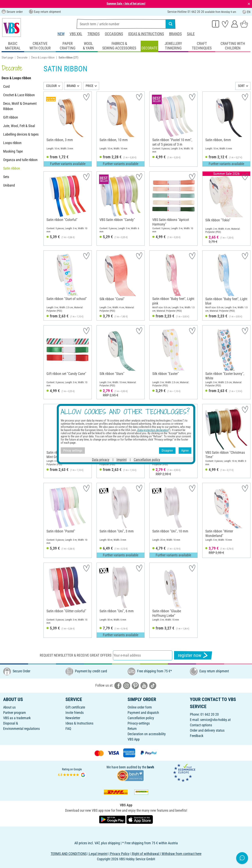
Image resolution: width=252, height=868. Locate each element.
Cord (6, 86)
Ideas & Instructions (146, 34)
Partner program (15, 713)
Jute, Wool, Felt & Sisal (19, 126)
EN (246, 12)
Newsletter (73, 718)
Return (132, 729)
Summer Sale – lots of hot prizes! (126, 4)
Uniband (9, 185)
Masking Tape (13, 151)
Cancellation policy (141, 718)
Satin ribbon (12, 168)
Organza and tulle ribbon (20, 160)
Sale (191, 34)
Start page (7, 58)
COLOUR (51, 86)
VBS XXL (76, 34)
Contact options (201, 725)
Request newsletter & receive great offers (76, 655)
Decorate (22, 58)
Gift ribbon (11, 117)
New (61, 34)
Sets (6, 177)
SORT (241, 86)
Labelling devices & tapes (21, 134)
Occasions (114, 34)
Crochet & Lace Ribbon (19, 95)
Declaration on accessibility (147, 734)
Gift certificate (75, 707)
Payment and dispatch (143, 713)
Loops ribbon (12, 143)
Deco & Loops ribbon (43, 58)
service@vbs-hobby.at (215, 720)
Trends (94, 34)
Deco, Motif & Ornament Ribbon (20, 106)
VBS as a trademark (17, 718)
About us (9, 707)
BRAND (71, 86)
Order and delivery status (207, 730)
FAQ (68, 729)
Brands (175, 34)
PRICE (90, 86)
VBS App (134, 739)
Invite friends (75, 713)
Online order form (140, 707)
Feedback (197, 736)
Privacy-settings (139, 723)
